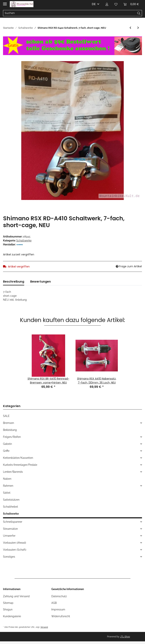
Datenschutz (59, 596)
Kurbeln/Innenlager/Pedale (20, 465)
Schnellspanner (13, 522)
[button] (107, 4)
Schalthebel (10, 507)
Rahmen (8, 486)
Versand (44, 627)
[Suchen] (69, 13)
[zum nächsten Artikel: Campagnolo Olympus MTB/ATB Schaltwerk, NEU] (138, 28)
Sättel (7, 493)
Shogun (8, 609)
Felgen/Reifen (12, 437)
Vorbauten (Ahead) (15, 543)
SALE (6, 416)
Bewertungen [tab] (40, 282)
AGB (54, 603)
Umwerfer (9, 536)
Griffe (6, 451)
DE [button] (94, 4)
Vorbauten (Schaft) (15, 550)
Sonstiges (9, 557)
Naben (7, 479)
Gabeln (7, 444)
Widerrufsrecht (61, 616)
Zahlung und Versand (16, 596)
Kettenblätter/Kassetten (18, 458)
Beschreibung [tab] (14, 282)
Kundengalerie (12, 616)
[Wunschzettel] (116, 4)
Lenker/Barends (13, 472)
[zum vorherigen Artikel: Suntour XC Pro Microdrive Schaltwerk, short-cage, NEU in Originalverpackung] (130, 28)
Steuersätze (10, 529)
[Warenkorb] (131, 4)
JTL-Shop (125, 637)
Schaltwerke (24, 241)
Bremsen (8, 423)
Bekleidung (10, 430)
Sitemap (8, 603)
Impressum (58, 609)
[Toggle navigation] (5, 2)
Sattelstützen (11, 500)
